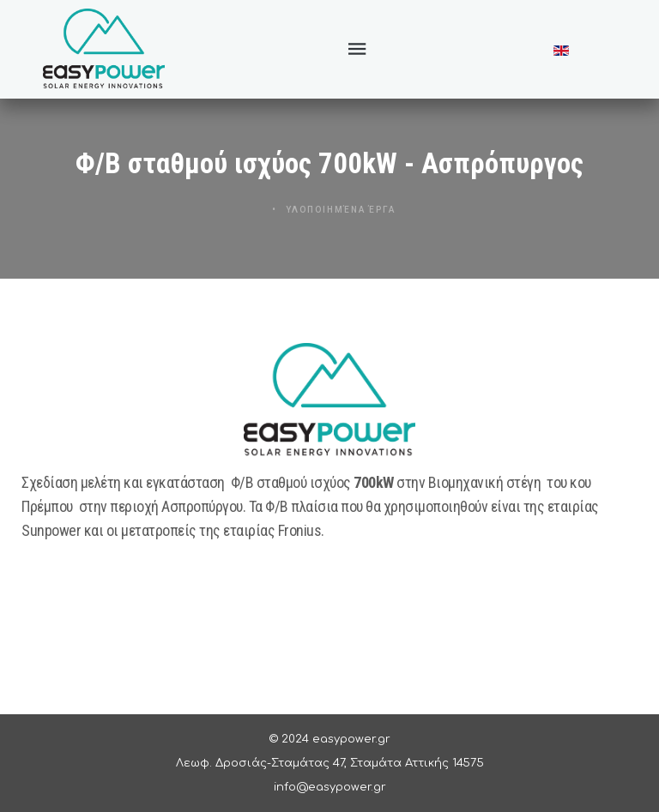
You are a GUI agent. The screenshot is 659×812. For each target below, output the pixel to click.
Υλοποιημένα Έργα (339, 212)
